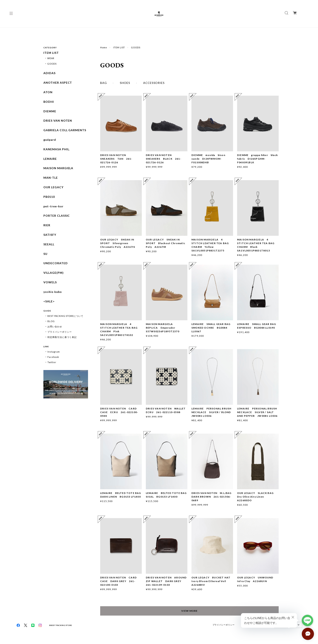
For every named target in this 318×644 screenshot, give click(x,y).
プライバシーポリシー (60, 332)
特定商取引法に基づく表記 (62, 337)
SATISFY (50, 235)
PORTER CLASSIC (57, 216)
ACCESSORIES (154, 83)
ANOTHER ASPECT (58, 83)
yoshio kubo (53, 292)
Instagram (54, 352)
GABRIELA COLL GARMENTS (65, 130)
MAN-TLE (51, 178)
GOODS (52, 64)
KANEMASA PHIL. (57, 149)
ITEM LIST (119, 47)
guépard (50, 140)
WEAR (51, 58)
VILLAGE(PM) (54, 273)
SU (45, 254)
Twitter (52, 362)
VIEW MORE (189, 611)
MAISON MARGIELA (58, 168)
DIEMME (50, 111)
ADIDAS (49, 73)
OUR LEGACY (53, 187)
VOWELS (50, 282)
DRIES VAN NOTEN (58, 121)
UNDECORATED (56, 263)
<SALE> (49, 301)
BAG (104, 83)
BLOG (51, 321)
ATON (48, 92)
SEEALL (49, 244)
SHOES (125, 83)
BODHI (49, 102)
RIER (47, 225)
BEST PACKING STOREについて (65, 316)
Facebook (53, 357)
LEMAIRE (50, 159)
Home (104, 47)
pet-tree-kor (53, 206)
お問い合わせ (55, 326)
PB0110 (49, 197)
